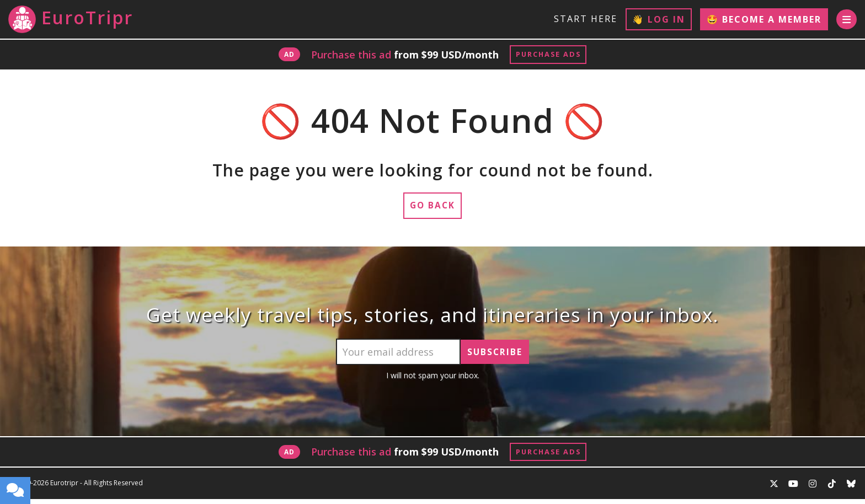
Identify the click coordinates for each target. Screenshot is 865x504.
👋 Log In (657, 19)
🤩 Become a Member (762, 19)
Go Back (433, 208)
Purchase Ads (548, 55)
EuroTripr (71, 19)
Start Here (584, 19)
